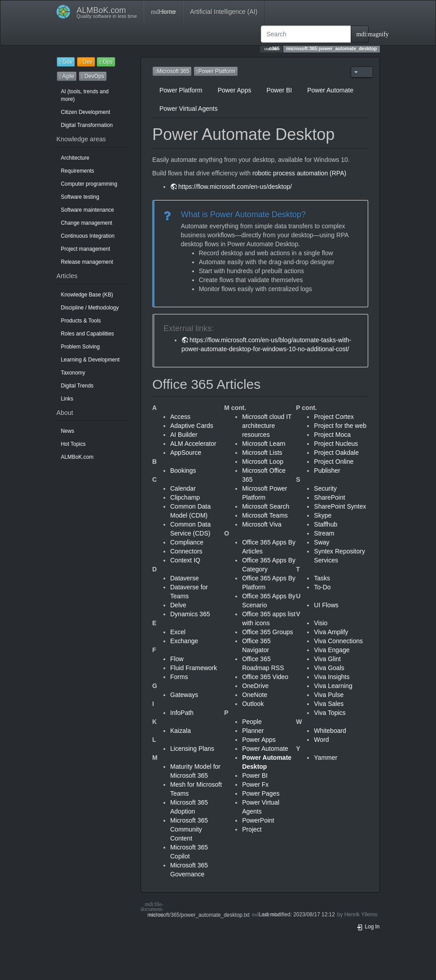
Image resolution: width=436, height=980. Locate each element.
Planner (253, 731)
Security (325, 488)
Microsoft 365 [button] (172, 71)
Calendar (183, 488)
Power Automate (330, 90)
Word (321, 740)
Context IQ (185, 560)
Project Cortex (334, 417)
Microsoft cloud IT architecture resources (267, 426)
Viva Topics (330, 713)
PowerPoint (258, 820)
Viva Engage (332, 650)
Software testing (80, 197)
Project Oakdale (336, 453)
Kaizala (181, 731)
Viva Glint (327, 659)
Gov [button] (66, 62)
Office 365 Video (265, 677)
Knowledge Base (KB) (87, 295)
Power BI (279, 90)
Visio (321, 623)
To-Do (322, 587)
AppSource (186, 453)
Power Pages (261, 793)
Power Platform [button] (216, 71)
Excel (178, 632)
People (252, 722)
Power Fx (255, 784)
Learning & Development (90, 360)
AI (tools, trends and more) (85, 95)
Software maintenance (88, 210)
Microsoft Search (266, 506)
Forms (179, 677)
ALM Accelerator (193, 444)
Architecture (75, 158)
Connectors (186, 551)
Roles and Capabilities (88, 334)
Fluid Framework (194, 668)
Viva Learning (333, 686)
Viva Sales (329, 704)
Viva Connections (338, 641)
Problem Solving (81, 347)
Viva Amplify (331, 632)
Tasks (322, 578)
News (68, 431)
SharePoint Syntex (340, 506)
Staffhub (326, 524)
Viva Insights (332, 677)
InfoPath (182, 713)
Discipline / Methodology (90, 308)
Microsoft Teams (265, 515)
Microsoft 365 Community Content (189, 829)
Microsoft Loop (263, 462)
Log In (368, 927)
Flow (177, 659)
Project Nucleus (336, 444)
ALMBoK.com (77, 457)
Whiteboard (330, 731)
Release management (87, 262)
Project (252, 829)
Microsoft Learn (264, 444)
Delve (178, 605)
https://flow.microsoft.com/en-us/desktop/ (235, 187)
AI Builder (184, 435)
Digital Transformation (87, 125)
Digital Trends (77, 386)
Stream (324, 533)
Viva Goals (329, 668)
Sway (321, 542)
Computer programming (89, 184)
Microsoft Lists (262, 453)
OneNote (255, 695)
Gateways (184, 695)
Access (180, 417)
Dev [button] (86, 62)
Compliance (187, 542)
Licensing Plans (192, 749)
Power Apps (235, 90)
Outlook (253, 704)
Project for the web (340, 426)
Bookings (183, 470)
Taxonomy (73, 373)
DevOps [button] (93, 76)
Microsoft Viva (262, 524)
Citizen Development (86, 112)
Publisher (327, 470)
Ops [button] (106, 62)
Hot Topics (73, 444)
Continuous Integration (88, 236)
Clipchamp (185, 497)
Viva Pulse (329, 695)
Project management (86, 249)
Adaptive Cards (192, 426)
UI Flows (326, 605)
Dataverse (185, 578)
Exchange (184, 641)
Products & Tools (81, 321)
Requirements (78, 171)
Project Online (334, 462)
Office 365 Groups (267, 632)
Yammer (326, 758)
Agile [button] (67, 76)
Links (67, 399)
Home (163, 12)
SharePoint (329, 497)
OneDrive (255, 686)
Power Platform (181, 90)
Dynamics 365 (190, 614)
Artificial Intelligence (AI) (224, 12)
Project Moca (332, 435)
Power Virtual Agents (189, 109)
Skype (323, 515)
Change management (87, 223)
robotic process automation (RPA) (299, 173)
